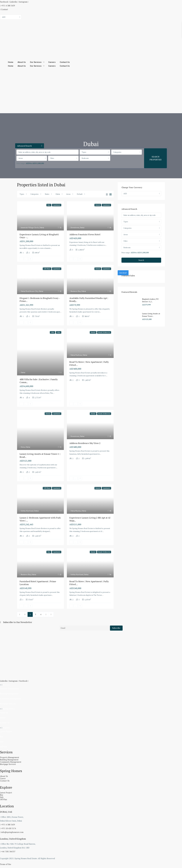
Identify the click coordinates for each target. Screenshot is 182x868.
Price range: (21, 163)
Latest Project (6, 731)
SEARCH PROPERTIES (156, 158)
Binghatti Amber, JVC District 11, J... (150, 300)
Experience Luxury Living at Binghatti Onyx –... (39, 236)
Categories (117, 152)
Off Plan (3, 746)
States (47, 194)
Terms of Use (5, 864)
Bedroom (85, 158)
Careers (52, 62)
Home (11, 62)
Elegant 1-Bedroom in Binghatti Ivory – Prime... (40, 300)
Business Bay (76, 291)
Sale (2, 741)
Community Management (10, 698)
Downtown (75, 227)
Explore (6, 727)
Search (141, 260)
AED (4, 17)
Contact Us (64, 62)
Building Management (9, 693)
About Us (21, 62)
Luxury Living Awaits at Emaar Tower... (151, 315)
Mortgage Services (7, 703)
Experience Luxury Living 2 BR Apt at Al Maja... (90, 519)
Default (80, 194)
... (51, 248)
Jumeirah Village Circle (30, 227)
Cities (52, 158)
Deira (23, 447)
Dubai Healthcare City (29, 291)
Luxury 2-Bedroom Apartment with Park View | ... (40, 519)
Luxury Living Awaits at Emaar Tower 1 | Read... (40, 455)
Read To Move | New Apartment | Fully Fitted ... (89, 363)
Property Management (9, 688)
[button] (91, 684)
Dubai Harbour (76, 355)
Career (3, 717)
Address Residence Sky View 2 (85, 443)
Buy (1, 736)
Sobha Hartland (27, 511)
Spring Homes (8, 708)
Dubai (58, 194)
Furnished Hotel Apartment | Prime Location (38, 583)
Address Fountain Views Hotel (85, 234)
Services (6, 684)
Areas (21, 158)
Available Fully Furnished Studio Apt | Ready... (89, 300)
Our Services (35, 62)
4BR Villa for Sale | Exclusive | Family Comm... (39, 381)
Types (84, 152)
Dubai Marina (76, 511)
